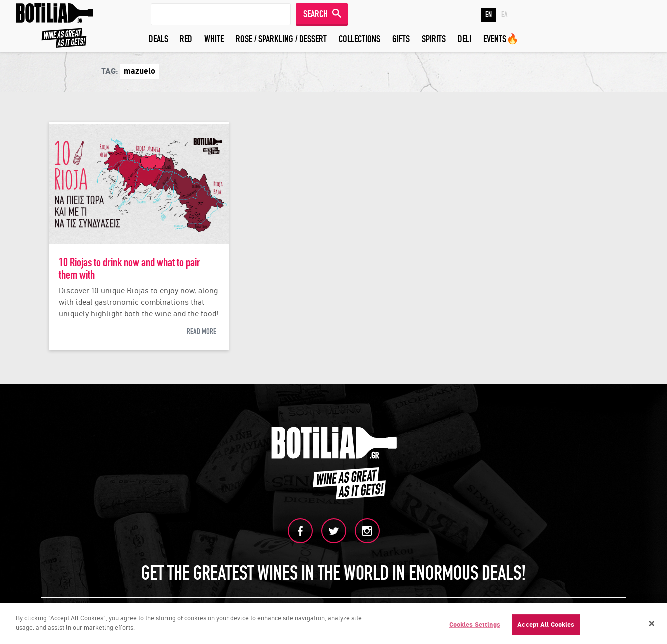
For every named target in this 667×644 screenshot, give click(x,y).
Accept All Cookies (546, 625)
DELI (464, 39)
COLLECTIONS (359, 39)
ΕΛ (504, 15)
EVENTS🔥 (501, 39)
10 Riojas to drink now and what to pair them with (130, 269)
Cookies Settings (475, 625)
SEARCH (316, 14)
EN (488, 15)
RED (186, 39)
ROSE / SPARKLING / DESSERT (281, 39)
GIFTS (401, 39)
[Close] (652, 625)
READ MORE (202, 332)
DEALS (159, 39)
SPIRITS (434, 39)
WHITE (214, 39)
